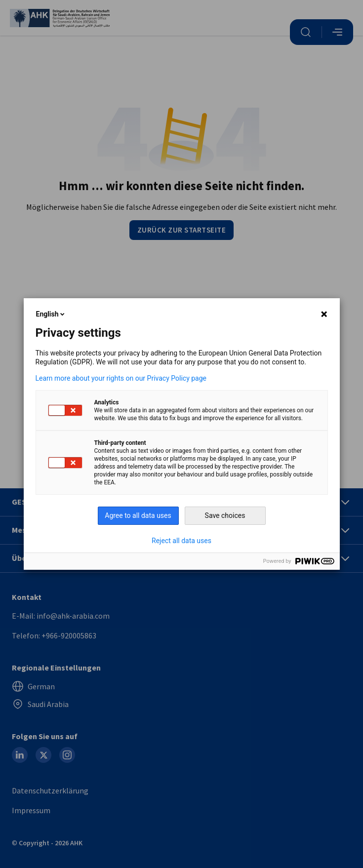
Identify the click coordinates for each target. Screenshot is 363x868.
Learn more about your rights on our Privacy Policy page (121, 378)
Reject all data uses (181, 541)
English (51, 314)
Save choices (225, 515)
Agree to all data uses (138, 515)
